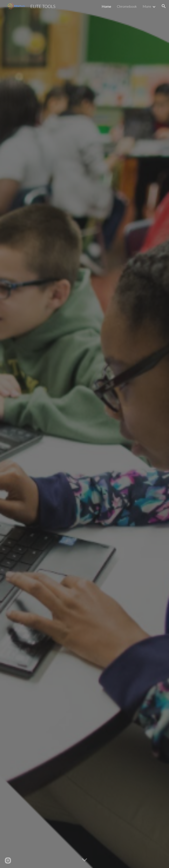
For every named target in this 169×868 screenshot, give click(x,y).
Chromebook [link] (127, 6)
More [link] (147, 6)
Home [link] (106, 6)
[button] (164, 6)
